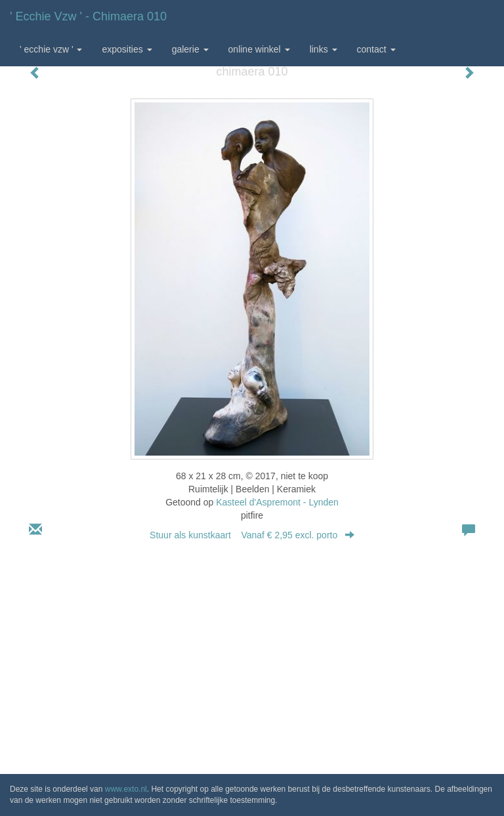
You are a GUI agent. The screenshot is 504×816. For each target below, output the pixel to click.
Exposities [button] (127, 49)
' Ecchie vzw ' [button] (51, 49)
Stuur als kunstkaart (252, 535)
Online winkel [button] (259, 49)
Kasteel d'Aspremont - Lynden (277, 502)
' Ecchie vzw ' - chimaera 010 (88, 16)
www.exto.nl (126, 789)
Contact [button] (376, 49)
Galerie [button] (190, 49)
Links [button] (324, 49)
